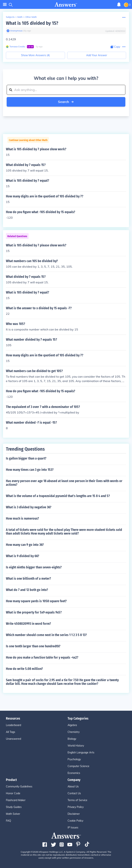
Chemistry (74, 732)
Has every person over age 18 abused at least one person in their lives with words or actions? (64, 483)
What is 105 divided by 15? (32, 23)
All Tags (11, 732)
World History (76, 746)
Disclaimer (74, 814)
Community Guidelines (19, 786)
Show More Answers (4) (35, 55)
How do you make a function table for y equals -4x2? (42, 657)
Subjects (10, 17)
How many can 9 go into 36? (25, 545)
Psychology (74, 759)
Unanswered (13, 739)
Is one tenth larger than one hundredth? (33, 646)
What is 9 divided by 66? (23, 556)
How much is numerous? (22, 518)
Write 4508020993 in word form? (28, 624)
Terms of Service (77, 800)
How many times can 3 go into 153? (30, 470)
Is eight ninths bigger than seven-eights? (34, 567)
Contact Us (74, 793)
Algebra (72, 725)
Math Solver (13, 814)
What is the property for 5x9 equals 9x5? (34, 612)
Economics (74, 773)
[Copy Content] (115, 47)
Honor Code (13, 793)
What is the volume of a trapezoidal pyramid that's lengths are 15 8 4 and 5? (58, 496)
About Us (73, 786)
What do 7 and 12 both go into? (27, 590)
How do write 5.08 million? (24, 669)
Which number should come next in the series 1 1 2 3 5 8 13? (46, 635)
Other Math (31, 17)
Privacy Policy (76, 807)
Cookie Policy (75, 821)
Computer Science (78, 766)
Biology (72, 739)
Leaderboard (13, 725)
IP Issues (73, 828)
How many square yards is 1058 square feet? (36, 601)
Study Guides (14, 807)
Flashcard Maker (16, 800)
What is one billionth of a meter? (28, 579)
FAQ (8, 821)
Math (20, 17)
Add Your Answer (97, 55)
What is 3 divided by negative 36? (29, 507)
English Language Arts (81, 752)
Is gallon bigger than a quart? (26, 458)
